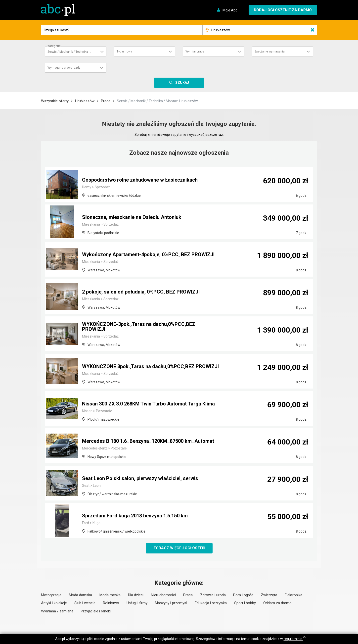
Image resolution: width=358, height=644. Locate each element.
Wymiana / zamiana (57, 611)
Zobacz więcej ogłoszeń (179, 548)
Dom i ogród (243, 595)
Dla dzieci (136, 595)
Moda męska (110, 595)
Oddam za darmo (277, 603)
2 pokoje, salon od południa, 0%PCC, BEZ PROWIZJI (141, 292)
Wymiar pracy (195, 51)
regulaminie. (293, 639)
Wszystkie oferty (55, 101)
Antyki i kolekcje (54, 603)
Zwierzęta (269, 595)
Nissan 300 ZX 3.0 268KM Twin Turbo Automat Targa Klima (148, 404)
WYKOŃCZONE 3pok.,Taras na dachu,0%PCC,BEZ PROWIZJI (150, 366)
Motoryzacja (51, 595)
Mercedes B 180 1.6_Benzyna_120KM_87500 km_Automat (148, 441)
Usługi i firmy (137, 603)
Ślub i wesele (85, 603)
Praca (106, 101)
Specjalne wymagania (270, 51)
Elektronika (293, 595)
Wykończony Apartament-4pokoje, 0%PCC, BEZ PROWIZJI (148, 254)
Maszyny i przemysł (171, 603)
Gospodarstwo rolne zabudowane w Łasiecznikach (140, 180)
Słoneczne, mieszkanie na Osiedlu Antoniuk (132, 217)
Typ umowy (124, 51)
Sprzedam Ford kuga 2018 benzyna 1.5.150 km (135, 516)
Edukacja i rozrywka (211, 603)
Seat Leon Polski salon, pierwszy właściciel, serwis (140, 478)
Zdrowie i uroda (213, 595)
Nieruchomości (163, 595)
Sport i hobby (245, 603)
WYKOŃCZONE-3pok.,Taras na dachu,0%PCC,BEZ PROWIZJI (139, 327)
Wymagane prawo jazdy (64, 68)
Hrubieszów (85, 101)
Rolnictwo (111, 603)
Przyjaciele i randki (96, 611)
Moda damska (80, 595)
